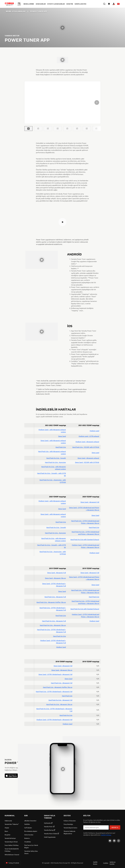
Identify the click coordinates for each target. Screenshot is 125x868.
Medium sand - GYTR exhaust (89, 436)
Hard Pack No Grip (59, 636)
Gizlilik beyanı (95, 863)
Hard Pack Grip (61, 447)
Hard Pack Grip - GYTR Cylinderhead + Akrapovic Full (54, 691)
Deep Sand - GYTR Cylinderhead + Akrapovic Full (55, 674)
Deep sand (95, 453)
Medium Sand (94, 553)
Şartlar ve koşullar (113, 863)
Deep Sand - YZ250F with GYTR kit (87, 462)
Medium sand (94, 431)
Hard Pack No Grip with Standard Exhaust (85, 539)
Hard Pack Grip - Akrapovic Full (55, 597)
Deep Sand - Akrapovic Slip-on (55, 578)
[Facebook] (114, 841)
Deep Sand (62, 436)
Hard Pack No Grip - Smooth (56, 458)
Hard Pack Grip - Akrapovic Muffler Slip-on (51, 602)
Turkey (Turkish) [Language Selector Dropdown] (12, 863)
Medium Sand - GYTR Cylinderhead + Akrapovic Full (54, 720)
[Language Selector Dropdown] (118, 4)
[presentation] (62, 102)
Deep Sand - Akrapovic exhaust (88, 458)
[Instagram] (119, 841)
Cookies (106, 863)
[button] (28, 128)
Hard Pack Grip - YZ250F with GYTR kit (86, 447)
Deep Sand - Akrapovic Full (90, 502)
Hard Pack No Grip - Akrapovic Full (54, 621)
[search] (104, 4)
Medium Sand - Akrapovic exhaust (87, 442)
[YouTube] (110, 841)
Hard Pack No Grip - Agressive (55, 462)
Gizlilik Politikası (106, 835)
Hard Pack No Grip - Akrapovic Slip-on (53, 625)
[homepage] (9, 4)
